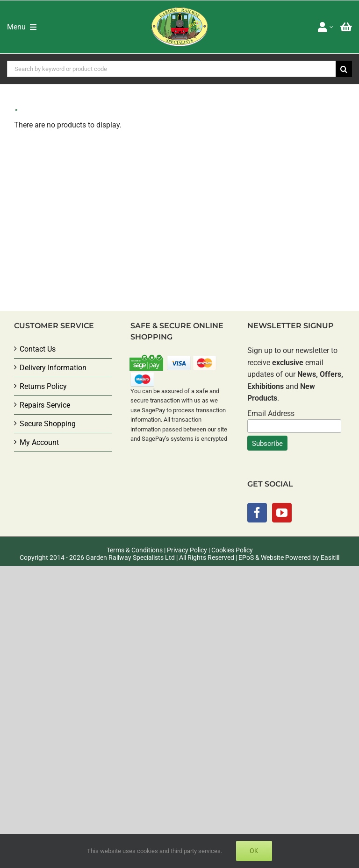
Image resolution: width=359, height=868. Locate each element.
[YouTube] (282, 513)
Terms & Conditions (135, 550)
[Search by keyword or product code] (171, 69)
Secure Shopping (48, 424)
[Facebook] (257, 513)
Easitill (330, 557)
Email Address (271, 413)
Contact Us (38, 349)
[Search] (344, 69)
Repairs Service (45, 405)
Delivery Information (53, 368)
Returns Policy (43, 386)
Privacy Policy (187, 550)
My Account (39, 442)
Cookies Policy (232, 550)
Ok (254, 851)
